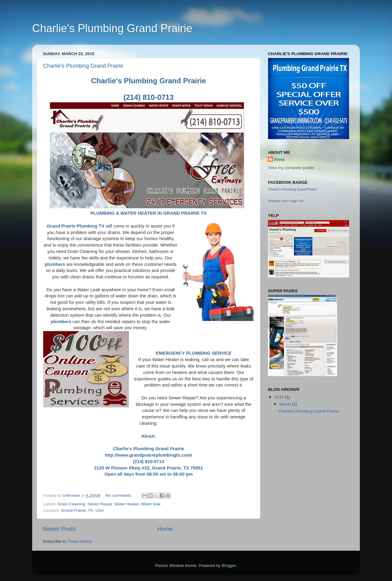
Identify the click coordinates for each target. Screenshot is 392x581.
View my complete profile (291, 168)
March (286, 404)
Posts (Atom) (80, 541)
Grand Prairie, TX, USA (83, 510)
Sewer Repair (100, 504)
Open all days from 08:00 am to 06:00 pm (149, 474)
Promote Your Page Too (286, 201)
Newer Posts (59, 529)
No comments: (120, 495)
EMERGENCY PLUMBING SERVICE (194, 353)
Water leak (151, 504)
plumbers (55, 264)
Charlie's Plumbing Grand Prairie (112, 28)
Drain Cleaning (71, 504)
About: (149, 436)
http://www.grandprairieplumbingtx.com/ (149, 455)
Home (165, 529)
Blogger (229, 566)
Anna (279, 159)
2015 (280, 397)
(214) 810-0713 (149, 462)
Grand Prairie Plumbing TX (75, 226)
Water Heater (127, 504)
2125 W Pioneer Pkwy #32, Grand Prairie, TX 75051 (149, 468)
